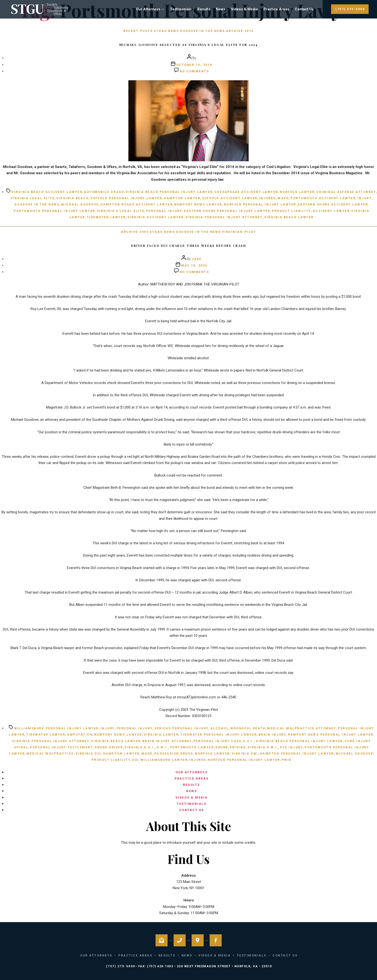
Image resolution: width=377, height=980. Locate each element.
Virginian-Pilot (239, 232)
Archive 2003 (135, 232)
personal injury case (217, 741)
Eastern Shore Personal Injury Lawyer (227, 211)
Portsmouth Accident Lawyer (323, 198)
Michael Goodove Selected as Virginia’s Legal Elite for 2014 (189, 45)
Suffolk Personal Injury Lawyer (126, 198)
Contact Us (304, 9)
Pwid (287, 760)
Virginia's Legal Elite (121, 211)
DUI (136, 760)
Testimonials (181, 9)
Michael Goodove (80, 204)
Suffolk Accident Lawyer (230, 198)
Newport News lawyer (198, 204)
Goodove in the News (202, 31)
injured (268, 198)
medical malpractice (50, 754)
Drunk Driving (231, 747)
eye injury (292, 747)
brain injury (272, 735)
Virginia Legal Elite (33, 198)
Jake (197, 259)
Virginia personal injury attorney (224, 217)
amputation (80, 735)
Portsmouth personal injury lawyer (54, 211)
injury (364, 198)
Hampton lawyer (182, 198)
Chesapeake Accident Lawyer (246, 192)
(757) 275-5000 (350, 9)
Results (204, 9)
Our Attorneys (148, 9)
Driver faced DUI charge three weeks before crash (188, 245)
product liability (292, 211)
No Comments (194, 71)
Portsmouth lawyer (192, 747)
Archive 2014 (240, 31)
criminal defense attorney (346, 192)
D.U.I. (249, 741)
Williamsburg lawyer (164, 760)
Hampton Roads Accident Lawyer (137, 204)
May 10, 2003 (194, 265)
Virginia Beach (72, 198)
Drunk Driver (109, 747)
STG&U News (166, 31)
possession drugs (174, 754)
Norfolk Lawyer (297, 192)
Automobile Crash (104, 192)
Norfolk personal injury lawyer (260, 204)
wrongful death (248, 728)
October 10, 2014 (194, 65)
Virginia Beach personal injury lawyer (169, 192)
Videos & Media (244, 9)
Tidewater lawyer (106, 217)
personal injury (164, 211)
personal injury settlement (62, 747)
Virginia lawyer (161, 735)
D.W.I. (163, 747)
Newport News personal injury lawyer (331, 735)
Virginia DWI (245, 754)
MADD (283, 198)
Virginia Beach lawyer (289, 217)
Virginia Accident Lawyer (156, 217)
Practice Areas (276, 9)
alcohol (220, 728)
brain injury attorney (167, 741)
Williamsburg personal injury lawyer (57, 728)
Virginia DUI (88, 754)
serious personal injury (182, 728)
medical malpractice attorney (302, 728)
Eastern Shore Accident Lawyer (333, 204)
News (221, 9)
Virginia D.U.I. (140, 747)
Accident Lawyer (331, 211)
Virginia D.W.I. (263, 747)
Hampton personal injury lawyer (297, 754)
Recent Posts (138, 31)
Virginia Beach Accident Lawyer (47, 192)
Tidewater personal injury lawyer (219, 735)
